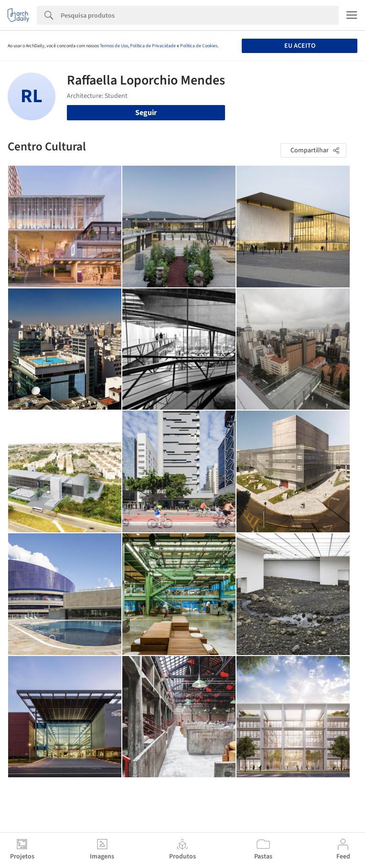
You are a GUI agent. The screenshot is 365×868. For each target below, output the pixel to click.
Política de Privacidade (153, 46)
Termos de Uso (114, 46)
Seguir (146, 113)
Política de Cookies (199, 46)
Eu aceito (300, 46)
